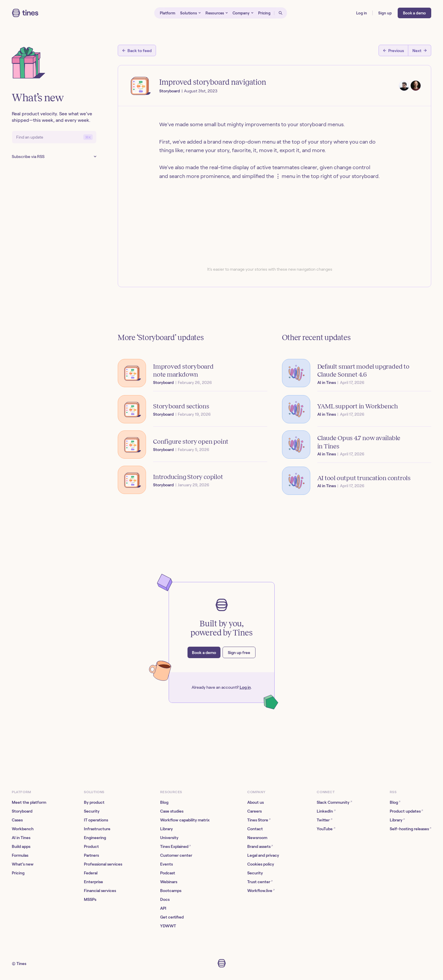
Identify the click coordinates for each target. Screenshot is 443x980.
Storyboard (22, 811)
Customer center (176, 855)
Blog (164, 802)
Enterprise (93, 882)
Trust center (260, 882)
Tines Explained (175, 846)
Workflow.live (261, 890)
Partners (91, 855)
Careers (254, 811)
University (169, 838)
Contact (255, 829)
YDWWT (168, 926)
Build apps (21, 846)
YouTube (326, 829)
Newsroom (257, 838)
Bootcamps (171, 891)
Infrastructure (97, 829)
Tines (21, 964)
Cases (17, 820)
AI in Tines (21, 838)
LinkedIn (326, 811)
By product (94, 802)
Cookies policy (261, 864)
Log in (245, 687)
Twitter (324, 820)
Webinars (169, 882)
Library (166, 829)
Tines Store (259, 820)
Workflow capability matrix (185, 820)
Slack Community (334, 802)
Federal (91, 873)
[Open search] (281, 13)
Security (92, 811)
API (163, 908)
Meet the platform (29, 802)
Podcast (168, 873)
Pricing (18, 873)
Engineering (95, 838)
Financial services (100, 891)
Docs (165, 899)
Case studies (172, 811)
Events (166, 864)
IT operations (96, 820)
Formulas (20, 855)
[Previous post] (393, 50)
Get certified (172, 917)
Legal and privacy (263, 855)
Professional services (103, 864)
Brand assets (260, 846)
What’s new (23, 864)
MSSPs (90, 899)
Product (91, 846)
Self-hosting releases (410, 829)
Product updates (406, 811)
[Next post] (420, 50)
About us (255, 802)
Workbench (23, 829)
